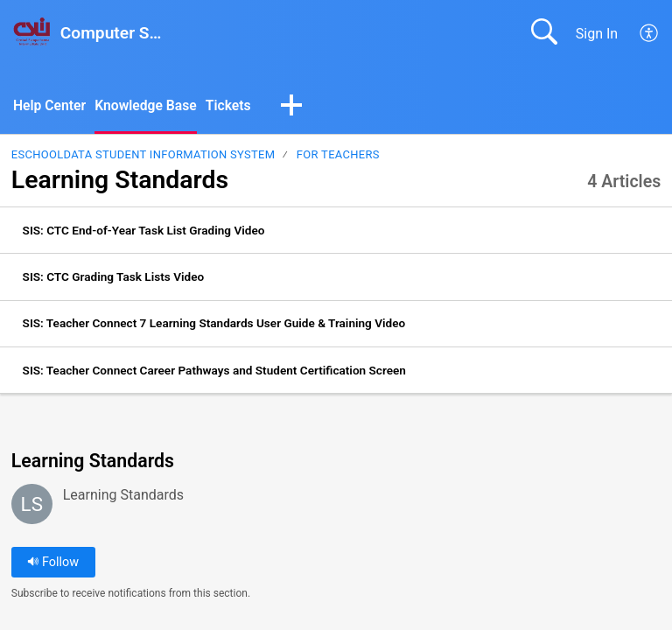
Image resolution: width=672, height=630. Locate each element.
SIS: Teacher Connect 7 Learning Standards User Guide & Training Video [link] (214, 324)
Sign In (597, 34)
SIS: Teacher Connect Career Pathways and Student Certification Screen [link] (214, 370)
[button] (296, 107)
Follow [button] (53, 563)
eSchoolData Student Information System (143, 155)
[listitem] (336, 231)
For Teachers (338, 155)
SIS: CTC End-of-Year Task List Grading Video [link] (144, 230)
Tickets (232, 105)
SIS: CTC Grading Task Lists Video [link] (114, 277)
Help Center (50, 105)
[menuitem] (650, 33)
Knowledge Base (148, 105)
